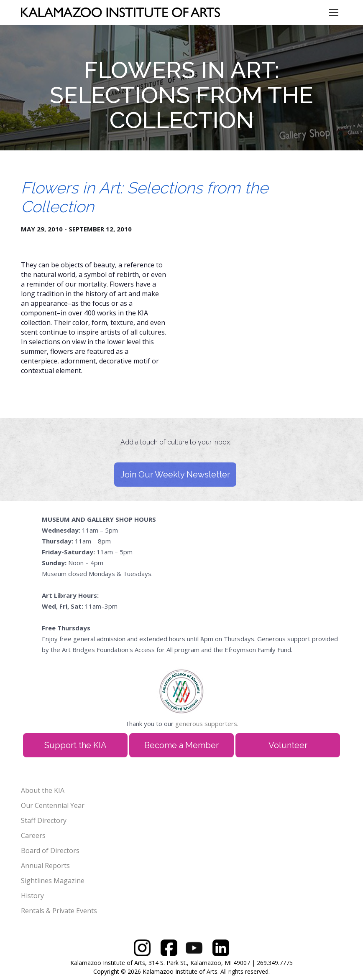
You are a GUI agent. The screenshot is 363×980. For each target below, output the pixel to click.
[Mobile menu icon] (334, 13)
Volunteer (288, 745)
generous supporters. (207, 724)
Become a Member (181, 745)
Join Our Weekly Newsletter (175, 475)
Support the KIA (75, 745)
